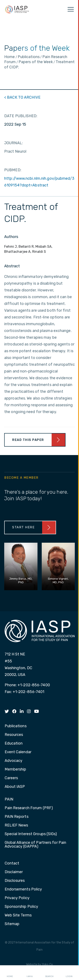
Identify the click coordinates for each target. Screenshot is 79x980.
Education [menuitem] (14, 743)
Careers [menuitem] (11, 778)
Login (69, 973)
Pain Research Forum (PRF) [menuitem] (29, 808)
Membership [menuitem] (15, 769)
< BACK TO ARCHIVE (22, 97)
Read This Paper (28, 440)
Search (49, 973)
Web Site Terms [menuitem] (18, 915)
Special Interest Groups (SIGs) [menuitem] (31, 834)
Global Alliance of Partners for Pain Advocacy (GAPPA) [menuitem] (35, 845)
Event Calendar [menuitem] (18, 752)
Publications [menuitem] (16, 726)
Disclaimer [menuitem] (14, 872)
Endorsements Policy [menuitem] (23, 889)
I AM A (30, 973)
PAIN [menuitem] (9, 799)
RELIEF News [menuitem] (16, 825)
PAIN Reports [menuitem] (17, 817)
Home (10, 973)
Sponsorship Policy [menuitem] (21, 907)
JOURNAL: (13, 143)
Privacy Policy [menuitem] (17, 898)
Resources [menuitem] (14, 735)
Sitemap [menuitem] (12, 924)
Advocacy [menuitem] (14, 761)
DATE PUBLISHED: (21, 116)
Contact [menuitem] (12, 863)
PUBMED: (13, 170)
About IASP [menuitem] (15, 787)
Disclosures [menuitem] (15, 881)
